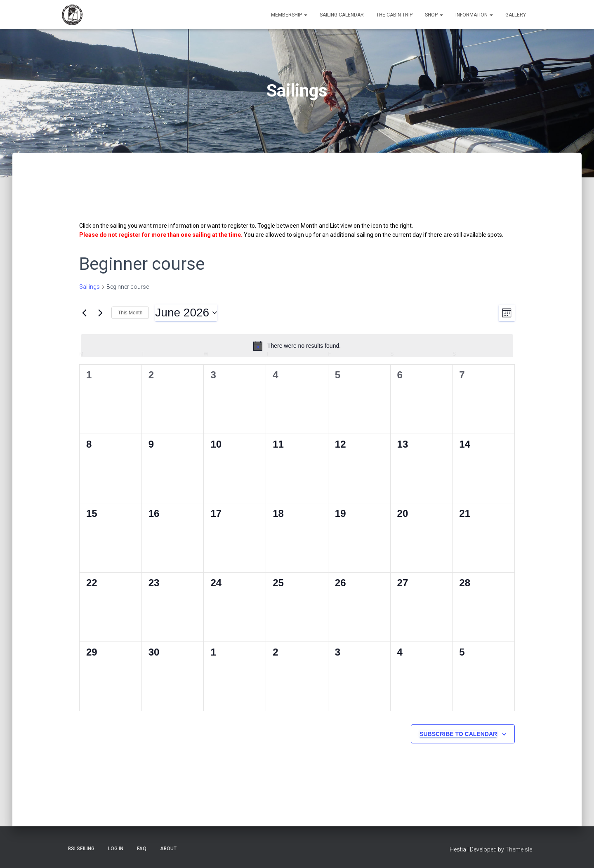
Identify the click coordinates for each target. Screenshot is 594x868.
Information (474, 15)
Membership (289, 15)
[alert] (297, 346)
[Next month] (100, 313)
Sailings (90, 287)
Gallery (516, 15)
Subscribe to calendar (458, 734)
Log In (116, 849)
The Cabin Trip (394, 15)
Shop (434, 15)
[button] (305, 15)
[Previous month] (84, 313)
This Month (130, 313)
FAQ (142, 849)
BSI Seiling (81, 849)
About (168, 849)
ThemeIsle (519, 849)
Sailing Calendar (342, 15)
